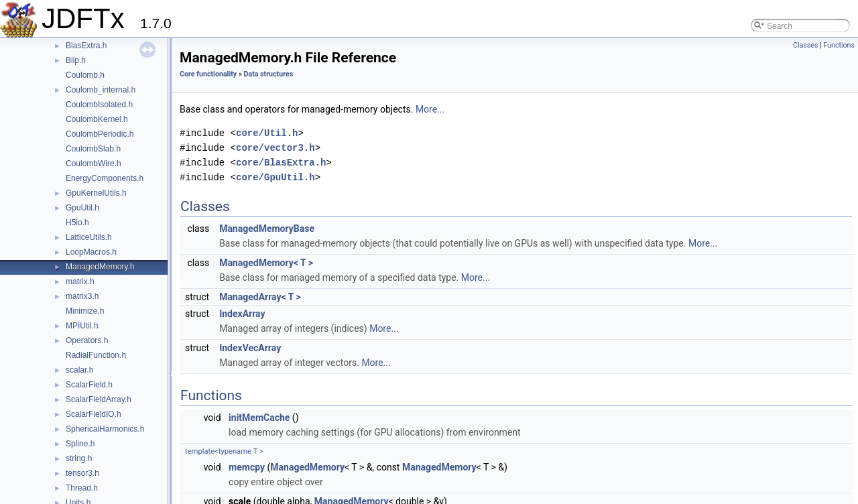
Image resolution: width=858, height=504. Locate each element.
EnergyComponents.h (105, 178)
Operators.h (87, 340)
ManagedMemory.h (100, 267)
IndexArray (242, 314)
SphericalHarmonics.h (105, 429)
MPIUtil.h (82, 326)
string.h (79, 458)
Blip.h (76, 60)
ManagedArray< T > (260, 297)
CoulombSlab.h (93, 149)
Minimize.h (85, 311)
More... (430, 109)
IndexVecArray (250, 348)
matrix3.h (82, 296)
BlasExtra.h (86, 46)
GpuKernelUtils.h (96, 193)
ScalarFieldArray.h (99, 399)
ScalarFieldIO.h (94, 414)
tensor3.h (82, 473)
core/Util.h (267, 133)
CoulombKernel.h (97, 119)
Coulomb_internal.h (101, 90)
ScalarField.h (89, 385)
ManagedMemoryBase (267, 229)
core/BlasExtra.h (281, 163)
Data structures (269, 74)
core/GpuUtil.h (275, 177)
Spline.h (80, 444)
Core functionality (208, 74)
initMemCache (259, 418)
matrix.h (80, 281)
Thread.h (82, 488)
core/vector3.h (275, 148)
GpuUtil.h (82, 208)
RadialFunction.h (96, 355)
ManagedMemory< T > (266, 263)
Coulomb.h (85, 75)
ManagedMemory (307, 467)
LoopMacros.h (91, 252)
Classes (805, 45)
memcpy (247, 467)
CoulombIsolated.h (99, 105)
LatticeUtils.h (89, 237)
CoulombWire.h (94, 164)
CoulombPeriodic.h (100, 134)
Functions (839, 45)
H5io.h (77, 223)
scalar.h (79, 370)
